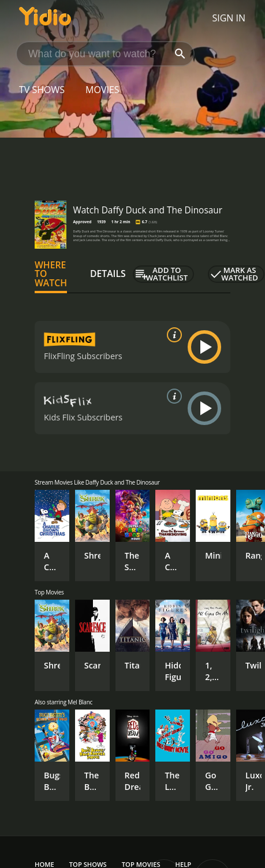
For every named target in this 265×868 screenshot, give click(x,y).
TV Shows (42, 90)
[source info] (172, 335)
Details (108, 274)
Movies (102, 90)
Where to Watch (51, 274)
